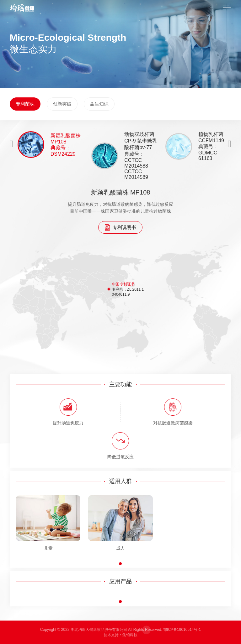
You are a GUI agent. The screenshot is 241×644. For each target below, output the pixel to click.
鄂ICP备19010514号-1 (182, 630)
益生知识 (99, 104)
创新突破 (62, 104)
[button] (120, 564)
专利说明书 (120, 227)
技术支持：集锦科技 (120, 635)
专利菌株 (25, 104)
